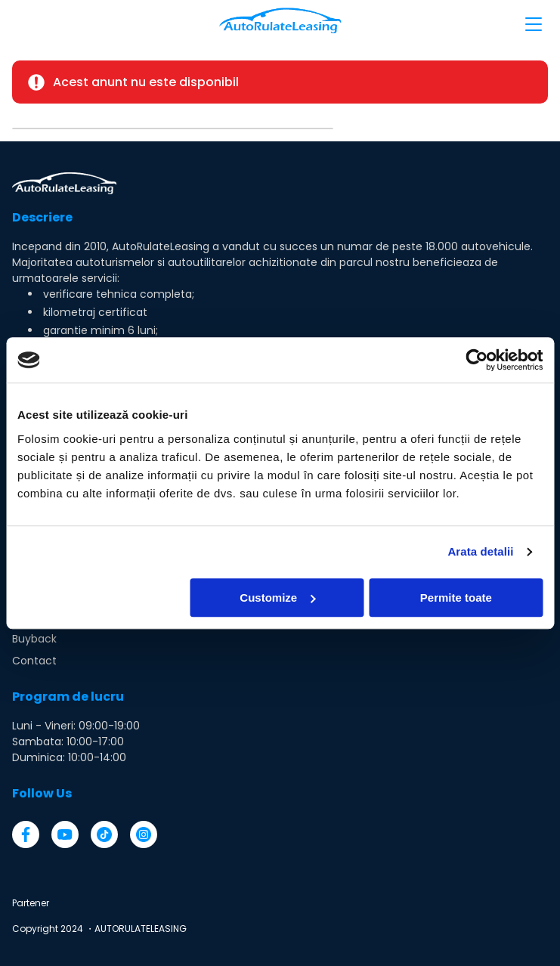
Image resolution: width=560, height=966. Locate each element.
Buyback (34, 639)
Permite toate (456, 598)
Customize (277, 598)
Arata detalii (480, 551)
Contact (34, 661)
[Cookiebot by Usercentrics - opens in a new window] (476, 360)
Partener (31, 903)
